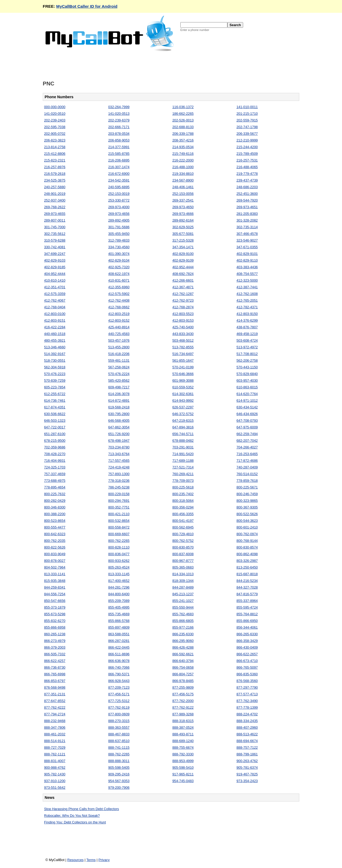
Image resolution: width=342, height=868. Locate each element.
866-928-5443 (119, 681)
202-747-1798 (247, 127)
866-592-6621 (183, 654)
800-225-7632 (55, 494)
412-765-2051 (247, 300)
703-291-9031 (183, 447)
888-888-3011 (119, 761)
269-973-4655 (55, 214)
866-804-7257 (183, 674)
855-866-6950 (247, 621)
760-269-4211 (183, 474)
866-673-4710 (247, 661)
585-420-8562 (119, 380)
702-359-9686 (55, 447)
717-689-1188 (183, 461)
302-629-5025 (183, 227)
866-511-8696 (119, 654)
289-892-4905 (119, 220)
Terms (91, 860)
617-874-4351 (55, 407)
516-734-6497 (183, 354)
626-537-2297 (183, 407)
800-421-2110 (119, 514)
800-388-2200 (55, 514)
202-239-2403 (55, 120)
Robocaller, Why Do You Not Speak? (72, 816)
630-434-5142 (247, 407)
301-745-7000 (55, 227)
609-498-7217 (119, 387)
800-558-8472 (119, 527)
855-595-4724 (247, 607)
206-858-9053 (119, 140)
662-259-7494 (247, 434)
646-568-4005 (119, 421)
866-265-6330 (247, 634)
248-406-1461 (183, 187)
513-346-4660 (55, 347)
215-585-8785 (119, 154)
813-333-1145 (119, 574)
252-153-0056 (183, 194)
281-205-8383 (247, 214)
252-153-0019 (119, 194)
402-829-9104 (119, 260)
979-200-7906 (119, 788)
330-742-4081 (55, 247)
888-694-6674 (247, 741)
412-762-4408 (119, 300)
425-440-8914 (119, 327)
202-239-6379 (119, 120)
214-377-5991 (119, 147)
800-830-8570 (183, 547)
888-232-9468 (55, 721)
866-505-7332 (55, 654)
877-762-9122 (183, 707)
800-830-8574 (247, 547)
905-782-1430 (55, 774)
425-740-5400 (183, 327)
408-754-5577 (247, 274)
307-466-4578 (247, 234)
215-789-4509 (247, 154)
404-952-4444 (55, 274)
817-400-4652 (119, 581)
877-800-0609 (119, 714)
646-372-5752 (183, 414)
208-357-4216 (183, 140)
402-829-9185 (55, 267)
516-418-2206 (119, 354)
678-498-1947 (119, 441)
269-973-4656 (119, 214)
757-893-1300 (119, 474)
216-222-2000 (183, 160)
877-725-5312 (119, 701)
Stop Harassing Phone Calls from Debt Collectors (81, 809)
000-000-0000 (55, 107)
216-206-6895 (119, 160)
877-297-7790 (247, 687)
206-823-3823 (55, 140)
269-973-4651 (247, 207)
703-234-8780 (119, 447)
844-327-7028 (247, 587)
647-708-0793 (247, 421)
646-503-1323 (55, 421)
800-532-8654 (119, 521)
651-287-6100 (55, 434)
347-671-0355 (247, 247)
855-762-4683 (183, 614)
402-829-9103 (55, 260)
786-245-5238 (119, 487)
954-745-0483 (183, 781)
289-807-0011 (55, 220)
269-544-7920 (247, 200)
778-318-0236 (119, 481)
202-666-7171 (119, 127)
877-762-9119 (119, 707)
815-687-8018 (247, 574)
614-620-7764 (247, 394)
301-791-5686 (119, 227)
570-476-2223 (55, 374)
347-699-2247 (55, 254)
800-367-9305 (247, 507)
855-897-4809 (119, 627)
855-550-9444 (183, 607)
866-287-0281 (119, 641)
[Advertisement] (140, 64)
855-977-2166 (183, 627)
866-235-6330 (183, 634)
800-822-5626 (55, 547)
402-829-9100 (183, 254)
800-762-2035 (55, 541)
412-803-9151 (55, 320)
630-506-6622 (55, 414)
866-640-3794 (183, 661)
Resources (75, 860)
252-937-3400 (55, 200)
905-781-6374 (247, 768)
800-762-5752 (183, 541)
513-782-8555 (183, 347)
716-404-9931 (55, 461)
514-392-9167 (55, 354)
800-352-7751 (119, 507)
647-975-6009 (247, 427)
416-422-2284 (55, 327)
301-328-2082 (247, 220)
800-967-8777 (183, 561)
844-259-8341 (55, 587)
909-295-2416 (119, 774)
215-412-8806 (55, 154)
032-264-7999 (119, 107)
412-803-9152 (119, 320)
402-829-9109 (183, 260)
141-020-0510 (55, 114)
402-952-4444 (183, 267)
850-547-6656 (55, 601)
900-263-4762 (247, 761)
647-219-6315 (183, 421)
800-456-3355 (183, 514)
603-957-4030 (247, 380)
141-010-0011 (247, 107)
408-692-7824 (183, 274)
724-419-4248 (119, 467)
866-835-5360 (247, 674)
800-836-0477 (119, 554)
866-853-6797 (55, 681)
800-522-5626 (247, 514)
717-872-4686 (247, 461)
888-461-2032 (55, 734)
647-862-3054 (119, 427)
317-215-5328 (183, 240)
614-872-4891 (119, 401)
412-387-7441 (247, 287)
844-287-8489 (183, 587)
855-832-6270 (55, 621)
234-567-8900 (183, 180)
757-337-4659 (55, 474)
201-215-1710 (247, 114)
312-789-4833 (119, 240)
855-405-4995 (119, 607)
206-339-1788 (183, 134)
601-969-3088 (183, 380)
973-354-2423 (247, 781)
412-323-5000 (247, 280)
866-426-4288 (183, 647)
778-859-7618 (247, 481)
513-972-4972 (247, 347)
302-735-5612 (55, 234)
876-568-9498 (55, 687)
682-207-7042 (247, 441)
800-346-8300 (55, 507)
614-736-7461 (55, 401)
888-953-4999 (183, 761)
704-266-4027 (247, 447)
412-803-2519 (119, 314)
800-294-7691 (119, 501)
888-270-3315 (119, 721)
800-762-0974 (247, 534)
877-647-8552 (55, 701)
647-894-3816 (183, 427)
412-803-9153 (183, 320)
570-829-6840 (247, 374)
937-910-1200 (55, 781)
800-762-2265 (119, 541)
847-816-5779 (247, 594)
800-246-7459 (247, 494)
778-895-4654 (55, 487)
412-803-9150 (247, 314)
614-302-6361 (183, 394)
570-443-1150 (247, 367)
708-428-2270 (55, 454)
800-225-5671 (247, 487)
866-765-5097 (247, 667)
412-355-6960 (119, 287)
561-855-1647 (183, 360)
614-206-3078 (119, 394)
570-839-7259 (55, 380)
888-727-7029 (55, 747)
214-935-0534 (183, 147)
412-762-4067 (55, 300)
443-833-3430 (183, 334)
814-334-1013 (183, 574)
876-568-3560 (247, 681)
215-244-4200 (247, 147)
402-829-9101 (247, 254)
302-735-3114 (247, 227)
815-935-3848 (55, 581)
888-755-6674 (183, 747)
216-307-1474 (119, 167)
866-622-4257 (55, 661)
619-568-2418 (119, 407)
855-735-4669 (119, 614)
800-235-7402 (183, 494)
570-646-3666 (183, 374)
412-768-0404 (55, 307)
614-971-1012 (247, 401)
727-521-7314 (183, 467)
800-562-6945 (183, 527)
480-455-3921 (55, 340)
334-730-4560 (119, 247)
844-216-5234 (247, 581)
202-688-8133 (183, 127)
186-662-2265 (183, 114)
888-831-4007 (55, 761)
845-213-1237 (183, 594)
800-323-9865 (247, 501)
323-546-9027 (247, 240)
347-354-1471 (183, 247)
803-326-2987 (247, 561)
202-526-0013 (183, 120)
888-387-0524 (183, 727)
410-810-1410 (55, 280)
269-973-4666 (183, 214)
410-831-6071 (119, 280)
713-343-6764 (119, 454)
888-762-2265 (119, 754)
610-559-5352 (183, 387)
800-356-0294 (183, 507)
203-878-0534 (119, 134)
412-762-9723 (183, 300)
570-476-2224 (119, 374)
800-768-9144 (247, 541)
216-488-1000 (183, 167)
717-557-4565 (119, 461)
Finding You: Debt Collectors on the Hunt (75, 822)
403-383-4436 (247, 267)
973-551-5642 (55, 788)
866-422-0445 (119, 647)
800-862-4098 (247, 554)
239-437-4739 (247, 180)
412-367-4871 (183, 287)
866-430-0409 (247, 647)
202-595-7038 (55, 127)
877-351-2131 (55, 694)
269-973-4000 (119, 207)
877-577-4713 (247, 694)
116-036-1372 (183, 107)
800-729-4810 (183, 534)
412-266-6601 (183, 280)
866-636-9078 (119, 661)
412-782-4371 (247, 307)
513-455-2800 (119, 347)
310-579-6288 (55, 240)
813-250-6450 (247, 567)
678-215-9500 (55, 441)
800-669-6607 (119, 534)
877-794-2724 (55, 714)
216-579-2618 (55, 174)
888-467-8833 (119, 734)
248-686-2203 (247, 187)
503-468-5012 (183, 340)
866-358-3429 (247, 641)
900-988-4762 (55, 768)
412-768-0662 (119, 307)
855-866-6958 (55, 627)
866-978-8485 (183, 681)
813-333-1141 (55, 574)
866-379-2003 (55, 647)
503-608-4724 (247, 340)
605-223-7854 (55, 387)
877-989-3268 (183, 714)
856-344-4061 (247, 627)
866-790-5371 (119, 674)
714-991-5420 (183, 454)
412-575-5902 (119, 294)
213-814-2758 (55, 147)
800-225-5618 (183, 487)
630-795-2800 (119, 414)
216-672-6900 (119, 174)
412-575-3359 (55, 294)
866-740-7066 (119, 667)
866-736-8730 (55, 667)
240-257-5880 (55, 187)
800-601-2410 (247, 527)
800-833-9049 (55, 554)
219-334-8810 (183, 174)
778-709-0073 (183, 481)
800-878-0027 (55, 561)
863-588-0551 (119, 634)
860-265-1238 (55, 634)
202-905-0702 (55, 134)
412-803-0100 (55, 314)
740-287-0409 (247, 467)
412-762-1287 (183, 294)
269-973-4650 (183, 207)
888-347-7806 (55, 727)
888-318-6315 (183, 721)
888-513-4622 (247, 734)
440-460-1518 (55, 334)
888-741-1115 (119, 747)
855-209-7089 (119, 601)
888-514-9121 (55, 741)
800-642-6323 (55, 534)
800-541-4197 (183, 521)
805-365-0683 (183, 567)
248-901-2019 (55, 194)
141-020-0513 (119, 114)
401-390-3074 (119, 254)
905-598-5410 (183, 768)
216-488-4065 (247, 167)
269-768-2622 (55, 207)
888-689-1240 (183, 741)
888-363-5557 (119, 727)
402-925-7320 (119, 267)
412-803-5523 (183, 314)
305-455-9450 (119, 234)
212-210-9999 (247, 140)
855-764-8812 (247, 614)
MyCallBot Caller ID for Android (87, 6)
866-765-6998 (55, 674)
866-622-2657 (247, 654)
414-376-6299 (247, 320)
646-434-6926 (247, 414)
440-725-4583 (119, 334)
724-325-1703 (55, 467)
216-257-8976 (55, 167)
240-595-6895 (119, 187)
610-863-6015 (247, 387)
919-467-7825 (247, 774)
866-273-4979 (55, 641)
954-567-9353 (119, 781)
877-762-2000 (183, 701)
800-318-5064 (183, 501)
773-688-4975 (55, 481)
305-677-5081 (183, 234)
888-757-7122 (247, 747)
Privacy (104, 860)
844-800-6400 (119, 594)
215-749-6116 (183, 154)
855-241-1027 (183, 601)
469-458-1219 (247, 334)
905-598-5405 (119, 768)
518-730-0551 (55, 360)
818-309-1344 (183, 581)
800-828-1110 (119, 547)
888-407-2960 (247, 727)
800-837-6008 (183, 554)
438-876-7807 (247, 327)
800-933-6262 (119, 561)
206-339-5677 (247, 134)
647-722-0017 (55, 427)
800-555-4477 (55, 527)
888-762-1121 (55, 754)
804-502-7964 (55, 567)
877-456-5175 (183, 694)
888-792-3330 (183, 754)
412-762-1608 (247, 294)
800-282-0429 (55, 501)
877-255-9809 (183, 687)
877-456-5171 (119, 694)
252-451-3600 (247, 194)
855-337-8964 (247, 601)
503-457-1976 (119, 340)
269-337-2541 (183, 200)
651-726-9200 (119, 434)
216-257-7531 (247, 160)
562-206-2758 (247, 360)
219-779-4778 (247, 174)
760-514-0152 (247, 474)
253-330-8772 (119, 200)
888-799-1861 (247, 754)
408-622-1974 (119, 274)
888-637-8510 (119, 741)
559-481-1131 (119, 360)
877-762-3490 (247, 701)
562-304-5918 (55, 367)
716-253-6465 (247, 454)
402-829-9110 (247, 260)
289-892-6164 (183, 220)
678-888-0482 (183, 441)
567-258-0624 (119, 367)
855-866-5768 (119, 621)
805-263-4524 (119, 567)
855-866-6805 (183, 621)
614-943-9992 (183, 401)
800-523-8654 (55, 521)
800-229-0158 (119, 494)
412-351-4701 (55, 287)
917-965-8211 (183, 774)
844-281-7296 (119, 587)
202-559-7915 (247, 120)
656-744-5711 (183, 434)
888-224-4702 (247, 714)
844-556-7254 (55, 594)
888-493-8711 (183, 734)
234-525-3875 (55, 180)
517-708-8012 (247, 354)
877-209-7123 (119, 687)
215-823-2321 (55, 160)
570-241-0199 (183, 367)
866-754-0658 (183, 667)
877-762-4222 (55, 707)
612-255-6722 (55, 394)
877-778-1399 (247, 707)
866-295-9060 (183, 641)
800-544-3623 (247, 521)
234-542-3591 (119, 180)
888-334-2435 (247, 721)
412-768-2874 (183, 307)
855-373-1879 (55, 607)
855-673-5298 (55, 614)
